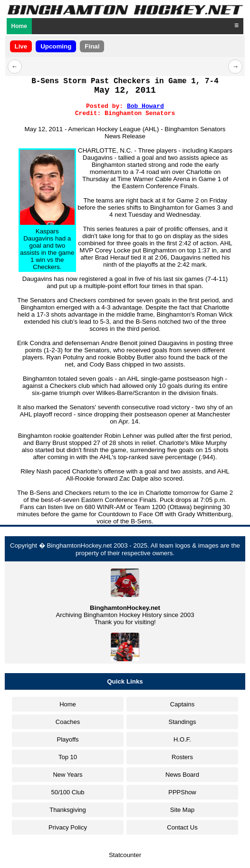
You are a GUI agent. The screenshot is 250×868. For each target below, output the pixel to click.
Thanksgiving (68, 810)
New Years (67, 775)
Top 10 (68, 757)
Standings (183, 722)
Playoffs (67, 739)
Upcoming (56, 46)
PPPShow (182, 792)
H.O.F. (182, 739)
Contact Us (182, 827)
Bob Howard (145, 106)
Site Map (182, 810)
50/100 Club (67, 792)
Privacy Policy (68, 827)
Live (21, 46)
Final (92, 46)
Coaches (68, 722)
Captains (182, 704)
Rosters (182, 757)
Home (19, 26)
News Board (182, 775)
